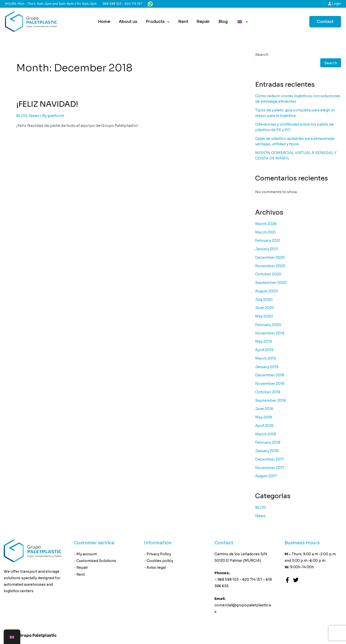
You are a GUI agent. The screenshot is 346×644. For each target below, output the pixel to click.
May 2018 (264, 417)
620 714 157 (133, 4)
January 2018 (267, 451)
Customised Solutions (96, 561)
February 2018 (268, 442)
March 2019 (266, 358)
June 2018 (265, 409)
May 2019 (264, 341)
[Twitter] (296, 580)
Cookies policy (160, 561)
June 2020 (265, 308)
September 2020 (271, 282)
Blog (222, 22)
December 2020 (270, 257)
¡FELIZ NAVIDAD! (47, 104)
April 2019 (265, 350)
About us (129, 22)
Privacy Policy (159, 554)
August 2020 (267, 291)
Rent (183, 22)
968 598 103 (112, 4)
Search (262, 54)
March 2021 (266, 232)
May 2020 (264, 316)
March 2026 (266, 224)
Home (106, 22)
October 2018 (268, 392)
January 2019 (267, 367)
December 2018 (270, 375)
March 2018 (266, 434)
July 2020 (265, 299)
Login (335, 4)
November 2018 (270, 383)
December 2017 (270, 459)
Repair (203, 22)
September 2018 (271, 400)
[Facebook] (287, 580)
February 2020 (269, 325)
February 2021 (268, 240)
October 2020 (268, 274)
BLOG (22, 116)
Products (158, 22)
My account (87, 554)
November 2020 (270, 266)
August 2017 (267, 476)
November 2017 (270, 468)
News (34, 116)
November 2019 (270, 333)
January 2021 (267, 249)
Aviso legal (156, 568)
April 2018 (265, 426)
